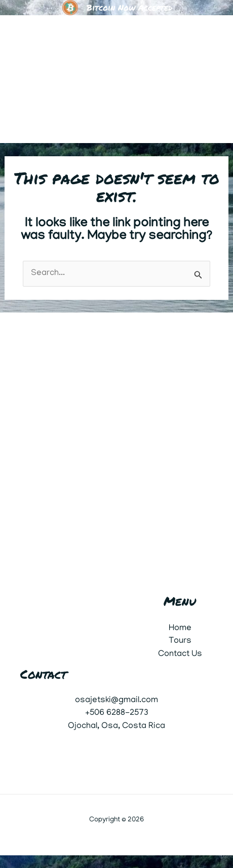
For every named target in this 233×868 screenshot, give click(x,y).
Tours (180, 641)
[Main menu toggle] (212, 79)
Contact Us (180, 654)
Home (180, 629)
